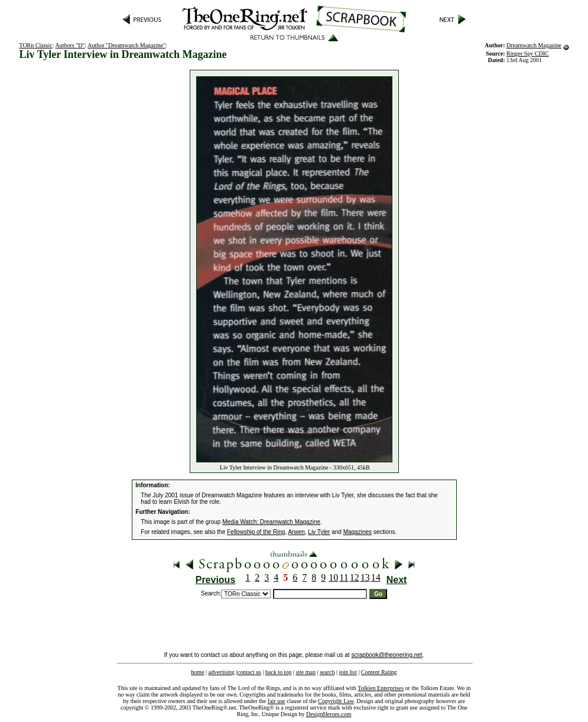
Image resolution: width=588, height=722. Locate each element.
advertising (222, 672)
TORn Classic (35, 45)
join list (347, 672)
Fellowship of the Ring (256, 532)
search (327, 672)
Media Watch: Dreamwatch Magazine (271, 522)
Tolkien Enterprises (381, 688)
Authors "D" (70, 45)
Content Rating (379, 672)
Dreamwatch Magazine (534, 45)
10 (333, 577)
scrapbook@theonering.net (386, 655)
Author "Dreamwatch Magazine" (126, 45)
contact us (249, 672)
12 (355, 577)
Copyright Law (336, 701)
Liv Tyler (319, 532)
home (197, 672)
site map (306, 672)
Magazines (358, 532)
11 (344, 577)
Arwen (296, 532)
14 (376, 577)
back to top (278, 672)
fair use (277, 701)
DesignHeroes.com (329, 714)
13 (365, 577)
